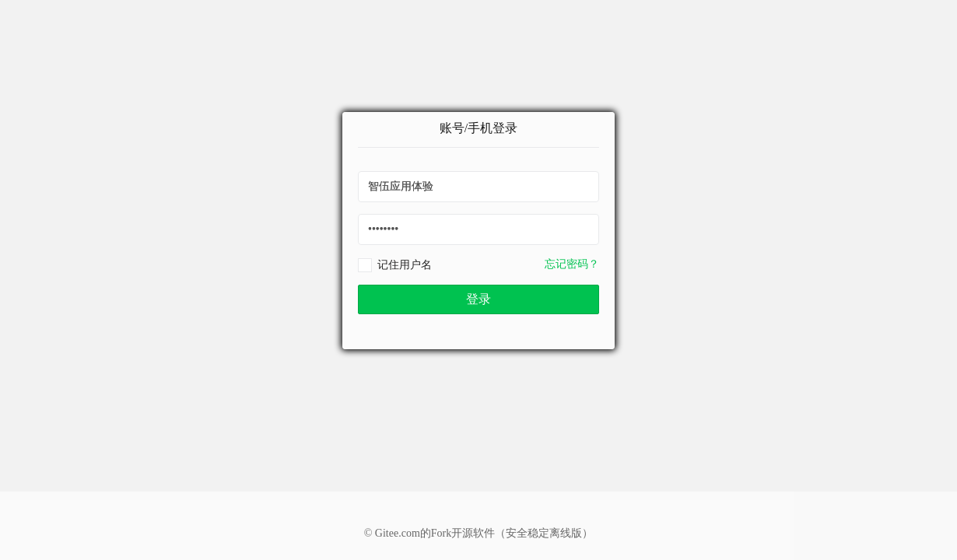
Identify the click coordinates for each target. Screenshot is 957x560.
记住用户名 (405, 265)
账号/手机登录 (478, 128)
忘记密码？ (572, 264)
